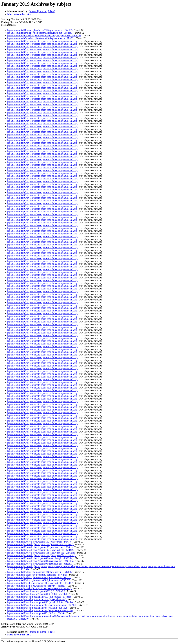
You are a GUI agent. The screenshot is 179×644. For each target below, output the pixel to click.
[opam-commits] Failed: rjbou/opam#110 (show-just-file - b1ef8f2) (41, 572)
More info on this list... (19, 14)
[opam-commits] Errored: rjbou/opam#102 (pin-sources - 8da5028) (41, 544)
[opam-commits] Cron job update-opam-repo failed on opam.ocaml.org (42, 41)
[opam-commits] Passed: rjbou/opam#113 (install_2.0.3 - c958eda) (40, 602)
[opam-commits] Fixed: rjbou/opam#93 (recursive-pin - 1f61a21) (40, 588)
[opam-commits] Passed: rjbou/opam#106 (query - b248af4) (37, 599)
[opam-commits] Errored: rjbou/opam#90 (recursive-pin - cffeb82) (40, 564)
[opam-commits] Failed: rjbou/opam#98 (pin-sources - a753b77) (39, 577)
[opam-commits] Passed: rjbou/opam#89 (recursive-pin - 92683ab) (40, 610)
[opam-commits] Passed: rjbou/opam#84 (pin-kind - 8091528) (38, 608)
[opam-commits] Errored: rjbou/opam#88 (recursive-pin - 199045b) (41, 561)
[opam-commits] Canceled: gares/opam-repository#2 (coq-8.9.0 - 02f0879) (44, 36)
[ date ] (52, 11)
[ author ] (43, 11)
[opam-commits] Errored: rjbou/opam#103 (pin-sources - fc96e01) (40, 547)
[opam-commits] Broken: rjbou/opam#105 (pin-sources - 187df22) (40, 30)
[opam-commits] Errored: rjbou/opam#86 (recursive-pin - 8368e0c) (41, 558)
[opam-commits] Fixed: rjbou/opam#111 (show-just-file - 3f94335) (40, 583)
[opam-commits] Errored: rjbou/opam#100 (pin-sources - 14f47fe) (40, 542)
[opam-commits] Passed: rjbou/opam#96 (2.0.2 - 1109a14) (36, 613)
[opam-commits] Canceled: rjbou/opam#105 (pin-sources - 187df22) (41, 38)
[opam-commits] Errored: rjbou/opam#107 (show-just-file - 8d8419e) (42, 550)
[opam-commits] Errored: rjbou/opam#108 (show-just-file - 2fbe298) (41, 553)
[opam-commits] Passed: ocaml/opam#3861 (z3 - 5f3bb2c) (36, 591)
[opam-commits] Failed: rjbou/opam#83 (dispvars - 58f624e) (37, 575)
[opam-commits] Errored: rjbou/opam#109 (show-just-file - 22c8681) (42, 555)
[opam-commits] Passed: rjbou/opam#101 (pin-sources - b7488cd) (40, 597)
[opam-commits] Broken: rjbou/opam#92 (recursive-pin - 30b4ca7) (41, 33)
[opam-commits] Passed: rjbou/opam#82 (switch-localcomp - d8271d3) (43, 605)
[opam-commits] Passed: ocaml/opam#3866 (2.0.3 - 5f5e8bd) (38, 594)
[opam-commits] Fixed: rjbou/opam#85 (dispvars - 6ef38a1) (37, 586)
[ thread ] (33, 11)
